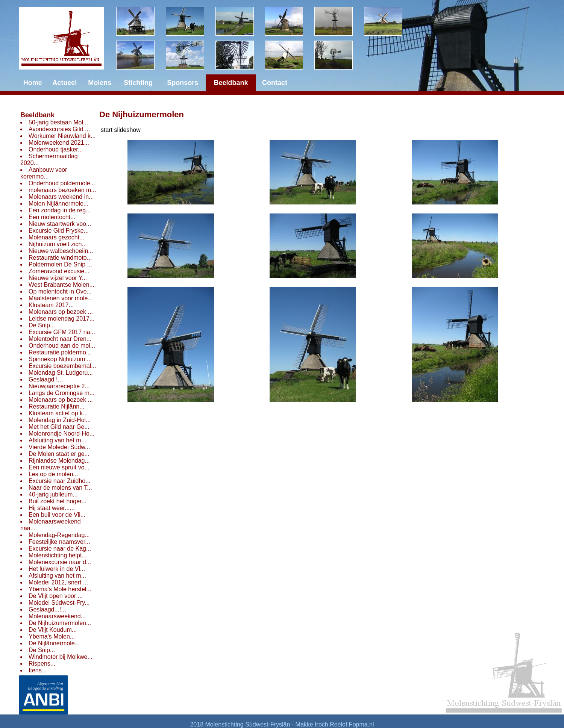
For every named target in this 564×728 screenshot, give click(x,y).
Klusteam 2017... (51, 305)
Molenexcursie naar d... (60, 562)
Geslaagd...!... (47, 609)
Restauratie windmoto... (60, 258)
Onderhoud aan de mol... (62, 346)
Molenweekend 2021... (59, 143)
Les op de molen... (53, 474)
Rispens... (42, 664)
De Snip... (42, 325)
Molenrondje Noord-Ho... (61, 434)
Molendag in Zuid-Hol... (60, 420)
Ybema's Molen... (52, 636)
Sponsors (183, 83)
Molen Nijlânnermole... (58, 204)
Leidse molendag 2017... (61, 319)
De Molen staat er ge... (59, 454)
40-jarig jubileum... (53, 494)
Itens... (38, 670)
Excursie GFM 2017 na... (62, 332)
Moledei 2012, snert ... (58, 582)
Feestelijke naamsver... (59, 542)
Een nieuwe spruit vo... (59, 467)
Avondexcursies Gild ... (59, 129)
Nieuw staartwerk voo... (60, 224)
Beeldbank (37, 115)
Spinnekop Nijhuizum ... (60, 359)
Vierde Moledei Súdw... (59, 447)
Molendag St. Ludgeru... (61, 373)
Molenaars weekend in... (61, 197)
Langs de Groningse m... (61, 393)
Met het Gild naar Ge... (59, 427)
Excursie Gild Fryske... (59, 231)
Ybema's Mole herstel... (60, 589)
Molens (100, 83)
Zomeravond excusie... (59, 271)
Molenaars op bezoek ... (61, 312)
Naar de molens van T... (60, 488)
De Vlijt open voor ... (56, 596)
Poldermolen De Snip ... (60, 264)
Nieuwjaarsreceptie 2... (59, 386)
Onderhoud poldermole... (62, 183)
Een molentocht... (52, 217)
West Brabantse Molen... (61, 285)
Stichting (138, 83)
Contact (275, 83)
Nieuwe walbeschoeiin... (61, 251)
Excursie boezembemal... (62, 366)
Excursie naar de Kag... (60, 549)
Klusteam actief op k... (58, 413)
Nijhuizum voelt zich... (58, 244)
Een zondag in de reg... (60, 210)
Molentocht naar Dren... (60, 339)
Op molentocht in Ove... (60, 291)
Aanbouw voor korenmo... (44, 173)
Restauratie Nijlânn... (57, 406)
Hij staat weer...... (52, 508)
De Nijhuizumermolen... (60, 623)
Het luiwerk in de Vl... (57, 569)
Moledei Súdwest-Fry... (59, 603)
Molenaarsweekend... (57, 616)
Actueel (64, 83)
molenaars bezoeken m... (62, 190)
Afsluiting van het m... (57, 440)
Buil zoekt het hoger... (58, 501)
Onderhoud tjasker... (56, 149)
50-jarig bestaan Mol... (58, 122)
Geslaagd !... (46, 379)
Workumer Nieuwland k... (62, 136)
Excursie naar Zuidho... (60, 481)
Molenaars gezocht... (57, 237)
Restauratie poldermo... (60, 352)
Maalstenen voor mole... (61, 298)
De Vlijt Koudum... (53, 630)
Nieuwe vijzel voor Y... (58, 278)
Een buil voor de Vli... (57, 515)
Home (33, 83)
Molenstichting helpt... (58, 555)
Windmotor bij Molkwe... (61, 657)
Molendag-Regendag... (59, 535)
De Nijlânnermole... (54, 643)
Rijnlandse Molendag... (59, 461)
